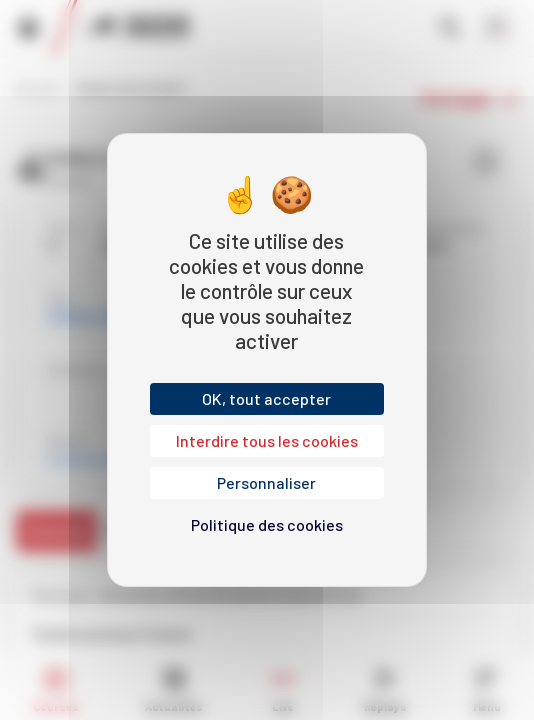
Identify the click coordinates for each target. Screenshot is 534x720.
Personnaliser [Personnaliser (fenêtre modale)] (266, 482)
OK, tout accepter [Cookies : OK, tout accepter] (266, 398)
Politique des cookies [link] (267, 524)
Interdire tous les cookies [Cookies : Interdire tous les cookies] (267, 440)
